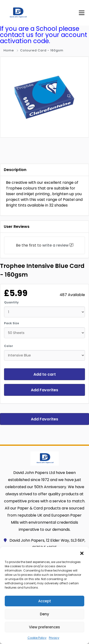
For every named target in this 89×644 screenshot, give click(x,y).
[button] (82, 553)
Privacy (54, 638)
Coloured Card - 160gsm (42, 50)
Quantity (11, 302)
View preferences (44, 627)
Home (9, 50)
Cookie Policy (37, 638)
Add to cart (45, 374)
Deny (44, 614)
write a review (55, 245)
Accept (45, 601)
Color (9, 346)
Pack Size (12, 323)
